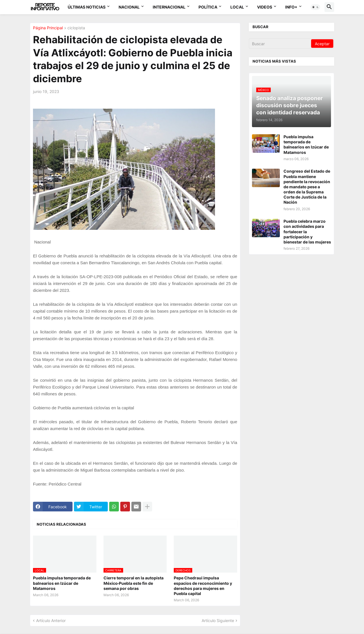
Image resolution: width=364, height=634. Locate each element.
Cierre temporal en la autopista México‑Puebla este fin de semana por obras (134, 583)
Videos (265, 7)
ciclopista (76, 28)
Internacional (169, 7)
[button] (315, 7)
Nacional (129, 7)
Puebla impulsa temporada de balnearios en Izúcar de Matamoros (62, 583)
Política (208, 7)
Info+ (291, 7)
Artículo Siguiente (218, 620)
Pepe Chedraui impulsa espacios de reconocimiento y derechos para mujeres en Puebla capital (203, 586)
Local (237, 7)
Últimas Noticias (87, 7)
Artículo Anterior (51, 620)
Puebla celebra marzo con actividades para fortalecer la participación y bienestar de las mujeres (307, 232)
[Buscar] (280, 44)
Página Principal (48, 28)
